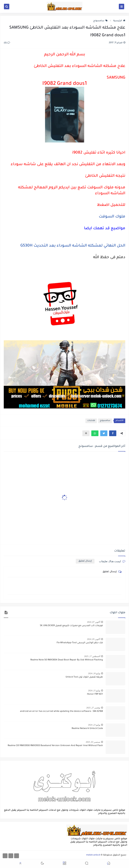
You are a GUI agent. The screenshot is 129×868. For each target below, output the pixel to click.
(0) (7, 43)
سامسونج (101, 21)
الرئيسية (119, 21)
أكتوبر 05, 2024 (94, 639)
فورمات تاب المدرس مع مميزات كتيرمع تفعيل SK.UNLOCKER (71, 626)
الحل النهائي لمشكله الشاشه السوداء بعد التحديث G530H (73, 246)
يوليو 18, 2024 (94, 673)
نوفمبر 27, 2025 (93, 708)
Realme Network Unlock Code (87, 729)
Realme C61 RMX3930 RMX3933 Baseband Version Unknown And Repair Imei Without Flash (55, 746)
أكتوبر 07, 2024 (94, 622)
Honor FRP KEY (95, 694)
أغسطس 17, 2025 (92, 656)
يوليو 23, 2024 (94, 725)
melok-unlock (93, 855)
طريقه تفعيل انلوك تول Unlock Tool (84, 677)
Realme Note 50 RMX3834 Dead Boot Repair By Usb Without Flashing (67, 660)
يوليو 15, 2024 (94, 691)
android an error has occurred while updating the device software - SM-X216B (61, 711)
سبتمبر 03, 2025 (93, 742)
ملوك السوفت (112, 217)
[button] (113, 433)
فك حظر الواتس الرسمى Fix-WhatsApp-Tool (80, 643)
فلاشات (91, 421)
